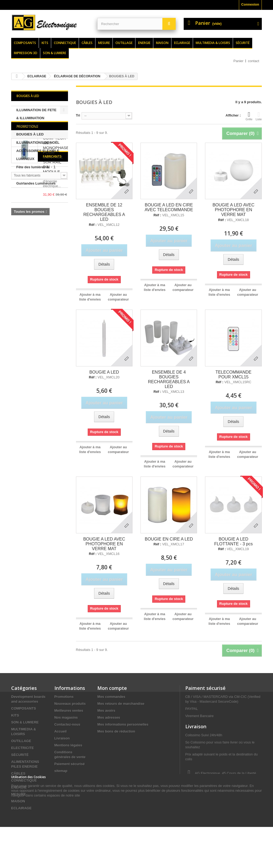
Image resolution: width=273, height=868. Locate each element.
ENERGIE (19, 787)
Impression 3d (26, 53)
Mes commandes (111, 697)
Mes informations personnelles (123, 724)
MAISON (18, 801)
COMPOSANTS (24, 708)
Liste (259, 116)
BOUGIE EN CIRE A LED (169, 539)
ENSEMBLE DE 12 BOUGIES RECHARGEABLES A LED (104, 212)
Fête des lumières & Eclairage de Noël (33, 171)
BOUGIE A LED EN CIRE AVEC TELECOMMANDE (169, 207)
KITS (15, 715)
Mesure (104, 43)
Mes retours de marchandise (121, 704)
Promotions (27, 201)
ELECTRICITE (23, 748)
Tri (78, 115)
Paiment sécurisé (205, 688)
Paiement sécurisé (70, 764)
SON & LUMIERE (25, 722)
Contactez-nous (67, 724)
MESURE (19, 794)
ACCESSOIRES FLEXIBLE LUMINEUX (38, 155)
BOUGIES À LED (30, 134)
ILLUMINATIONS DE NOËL (38, 143)
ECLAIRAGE (21, 808)
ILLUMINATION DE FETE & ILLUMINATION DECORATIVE (36, 118)
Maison (162, 43)
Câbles (87, 43)
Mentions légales (68, 745)
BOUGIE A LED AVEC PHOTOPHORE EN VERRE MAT (233, 210)
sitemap (61, 771)
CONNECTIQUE (24, 780)
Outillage (124, 43)
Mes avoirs (106, 711)
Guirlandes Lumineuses (36, 183)
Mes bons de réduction (116, 731)
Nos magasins (66, 717)
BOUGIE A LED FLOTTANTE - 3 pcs (233, 541)
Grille (249, 116)
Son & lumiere (55, 53)
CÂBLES (18, 773)
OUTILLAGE (21, 741)
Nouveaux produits (70, 704)
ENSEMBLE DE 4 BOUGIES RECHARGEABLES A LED (169, 379)
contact (254, 61)
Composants (25, 43)
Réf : (93, 225)
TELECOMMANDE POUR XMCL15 (233, 375)
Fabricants (26, 303)
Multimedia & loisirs (213, 43)
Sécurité (243, 43)
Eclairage (182, 43)
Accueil (61, 731)
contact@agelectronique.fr (228, 801)
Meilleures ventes (69, 711)
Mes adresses (109, 717)
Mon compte (112, 688)
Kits (45, 43)
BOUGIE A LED (104, 372)
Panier (239, 61)
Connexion (250, 4)
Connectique (65, 43)
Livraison (62, 738)
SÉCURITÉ (20, 755)
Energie (144, 43)
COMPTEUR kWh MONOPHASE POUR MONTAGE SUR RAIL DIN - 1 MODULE (56, 229)
